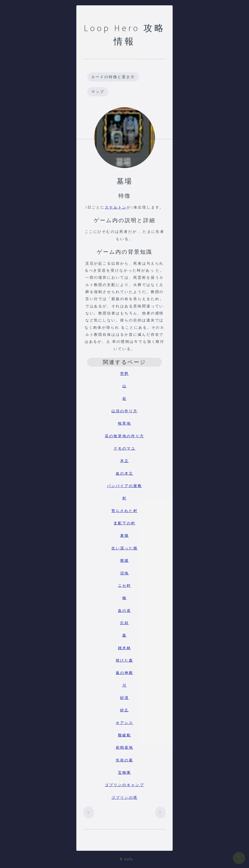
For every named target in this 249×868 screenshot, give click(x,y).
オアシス (124, 723)
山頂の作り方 (124, 411)
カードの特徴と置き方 (113, 77)
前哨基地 (124, 748)
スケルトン (116, 207)
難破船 (124, 735)
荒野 (124, 374)
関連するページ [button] (125, 362)
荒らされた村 (124, 511)
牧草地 (124, 423)
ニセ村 (124, 586)
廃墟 (124, 561)
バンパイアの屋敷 (124, 486)
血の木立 (124, 473)
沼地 (124, 573)
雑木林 (124, 648)
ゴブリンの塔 (124, 798)
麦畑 (124, 536)
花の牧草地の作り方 (124, 436)
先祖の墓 (124, 760)
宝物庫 (124, 773)
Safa (129, 859)
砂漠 (124, 698)
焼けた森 (124, 660)
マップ (98, 92)
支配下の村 (124, 523)
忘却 (124, 623)
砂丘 (124, 710)
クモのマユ (124, 448)
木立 (124, 461)
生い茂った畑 (124, 548)
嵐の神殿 (124, 673)
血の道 (124, 611)
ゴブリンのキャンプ (124, 785)
